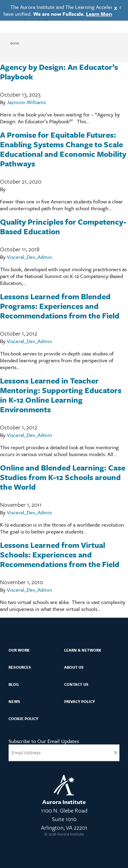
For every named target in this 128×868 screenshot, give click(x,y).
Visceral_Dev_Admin (29, 257)
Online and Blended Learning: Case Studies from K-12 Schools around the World (63, 477)
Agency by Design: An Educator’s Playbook (59, 72)
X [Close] (116, 8)
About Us (74, 667)
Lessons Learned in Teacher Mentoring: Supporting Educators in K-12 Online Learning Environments (61, 395)
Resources (20, 667)
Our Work (19, 650)
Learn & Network (83, 650)
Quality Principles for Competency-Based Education (63, 227)
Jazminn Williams (26, 102)
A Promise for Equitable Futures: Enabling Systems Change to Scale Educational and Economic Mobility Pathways (63, 149)
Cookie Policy (23, 719)
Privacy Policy (80, 701)
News (14, 701)
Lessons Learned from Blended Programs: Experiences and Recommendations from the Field (60, 306)
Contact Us (76, 684)
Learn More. (100, 14)
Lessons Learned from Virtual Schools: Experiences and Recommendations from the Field (60, 555)
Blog (14, 684)
